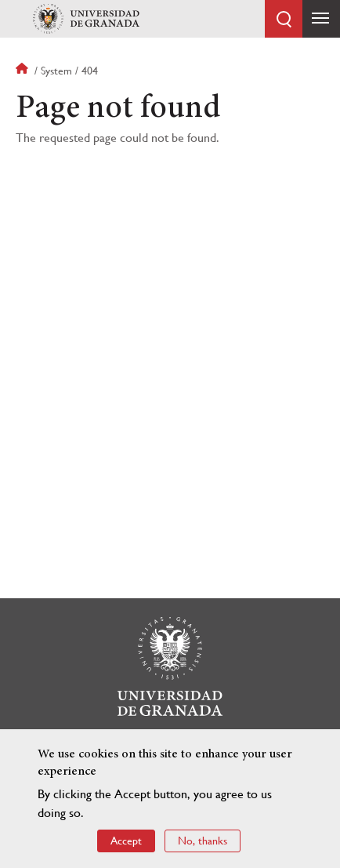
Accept (126, 841)
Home (24, 71)
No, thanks (203, 841)
